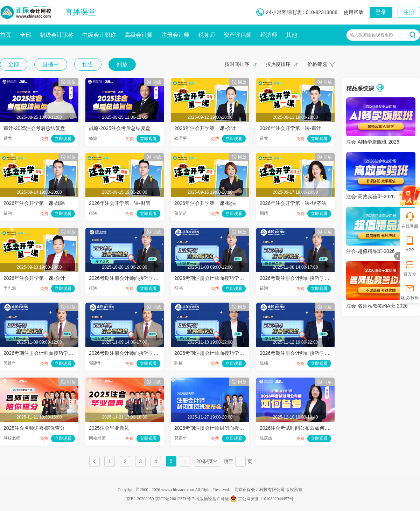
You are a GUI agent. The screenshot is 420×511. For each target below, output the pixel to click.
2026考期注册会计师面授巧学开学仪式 (131, 278)
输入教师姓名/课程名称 (372, 35)
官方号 (410, 268)
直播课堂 (80, 12)
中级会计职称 (99, 35)
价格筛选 (317, 64)
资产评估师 (238, 35)
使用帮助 (353, 12)
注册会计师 (175, 35)
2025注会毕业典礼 (109, 428)
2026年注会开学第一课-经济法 (293, 203)
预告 (88, 64)
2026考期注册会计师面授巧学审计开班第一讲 (224, 353)
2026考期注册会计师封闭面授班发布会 (216, 428)
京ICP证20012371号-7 (174, 499)
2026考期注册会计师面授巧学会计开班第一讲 (53, 353)
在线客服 (410, 220)
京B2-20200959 (140, 499)
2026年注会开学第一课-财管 (120, 203)
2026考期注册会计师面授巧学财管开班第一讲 (224, 278)
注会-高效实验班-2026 (370, 196)
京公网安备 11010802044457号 (262, 499)
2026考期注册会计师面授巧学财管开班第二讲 (309, 278)
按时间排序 (237, 64)
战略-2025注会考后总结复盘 (120, 128)
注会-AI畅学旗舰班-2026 (373, 142)
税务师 (206, 35)
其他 (292, 35)
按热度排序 (278, 64)
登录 (381, 12)
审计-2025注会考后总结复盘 (34, 128)
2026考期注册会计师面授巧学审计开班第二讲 (309, 353)
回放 (122, 64)
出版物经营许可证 (212, 499)
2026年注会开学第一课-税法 (205, 203)
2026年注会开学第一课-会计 (205, 128)
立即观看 (63, 139)
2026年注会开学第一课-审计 (290, 128)
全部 (26, 35)
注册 (409, 12)
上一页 (94, 461)
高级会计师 (139, 35)
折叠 (397, 256)
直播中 (51, 64)
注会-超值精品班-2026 (370, 251)
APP (410, 244)
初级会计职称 (57, 35)
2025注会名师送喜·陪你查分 (34, 428)
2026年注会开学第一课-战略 (34, 203)
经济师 (269, 35)
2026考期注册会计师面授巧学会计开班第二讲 (138, 353)
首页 (6, 35)
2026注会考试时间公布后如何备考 (297, 428)
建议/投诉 (410, 292)
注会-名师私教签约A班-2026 (377, 306)
